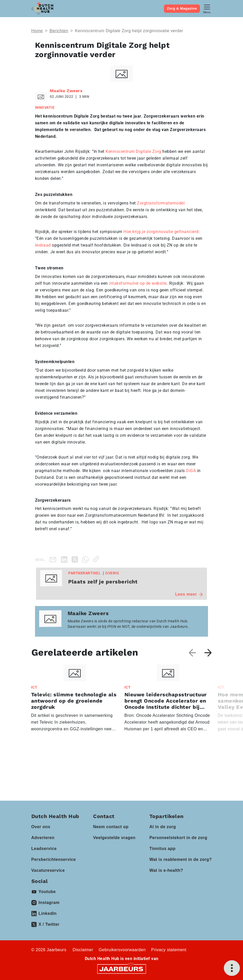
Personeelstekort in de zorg (178, 838)
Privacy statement (169, 950)
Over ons (41, 827)
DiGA (191, 471)
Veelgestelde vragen (114, 838)
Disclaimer (83, 950)
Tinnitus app (162, 849)
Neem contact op (111, 827)
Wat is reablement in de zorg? (181, 859)
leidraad (43, 245)
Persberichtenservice (54, 859)
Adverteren (43, 838)
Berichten (59, 31)
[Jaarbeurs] (122, 968)
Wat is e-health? (166, 870)
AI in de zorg (163, 827)
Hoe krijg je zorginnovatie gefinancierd (161, 232)
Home (37, 31)
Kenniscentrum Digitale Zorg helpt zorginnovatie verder (129, 31)
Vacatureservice (48, 870)
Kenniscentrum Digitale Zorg (133, 151)
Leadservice (44, 849)
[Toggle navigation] (207, 8)
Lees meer (189, 594)
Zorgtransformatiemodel (161, 203)
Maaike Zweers (66, 91)
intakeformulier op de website (138, 283)
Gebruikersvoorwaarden (122, 950)
